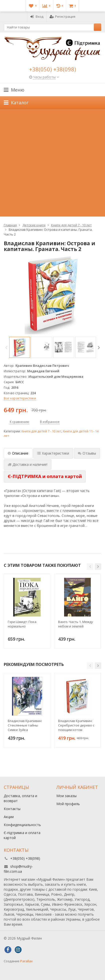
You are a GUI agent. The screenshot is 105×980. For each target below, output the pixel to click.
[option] (20, 347)
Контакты (12, 809)
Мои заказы (66, 796)
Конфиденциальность (22, 825)
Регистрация (62, 16)
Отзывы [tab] (87, 453)
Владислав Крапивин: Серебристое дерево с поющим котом (76, 725)
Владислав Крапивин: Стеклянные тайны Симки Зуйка (25, 725)
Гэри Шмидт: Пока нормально (22, 624)
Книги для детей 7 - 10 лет (41, 431)
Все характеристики (20, 398)
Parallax (26, 961)
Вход (37, 16)
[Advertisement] (52, 164)
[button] (90, 567)
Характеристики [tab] (53, 453)
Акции (9, 817)
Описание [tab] (18, 453)
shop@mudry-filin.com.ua (18, 869)
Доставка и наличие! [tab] (28, 464)
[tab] (45, 477)
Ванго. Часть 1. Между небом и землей (76, 624)
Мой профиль (68, 804)
